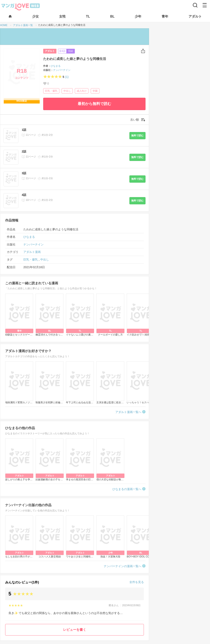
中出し (67, 91)
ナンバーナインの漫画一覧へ (123, 566)
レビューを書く (75, 630)
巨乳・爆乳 (51, 91)
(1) (67, 77)
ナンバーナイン (62, 70)
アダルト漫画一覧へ (128, 412)
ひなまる (56, 66)
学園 (95, 91)
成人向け (82, 91)
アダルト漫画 (32, 252)
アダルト (50, 51)
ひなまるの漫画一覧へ (127, 489)
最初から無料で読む (94, 104)
